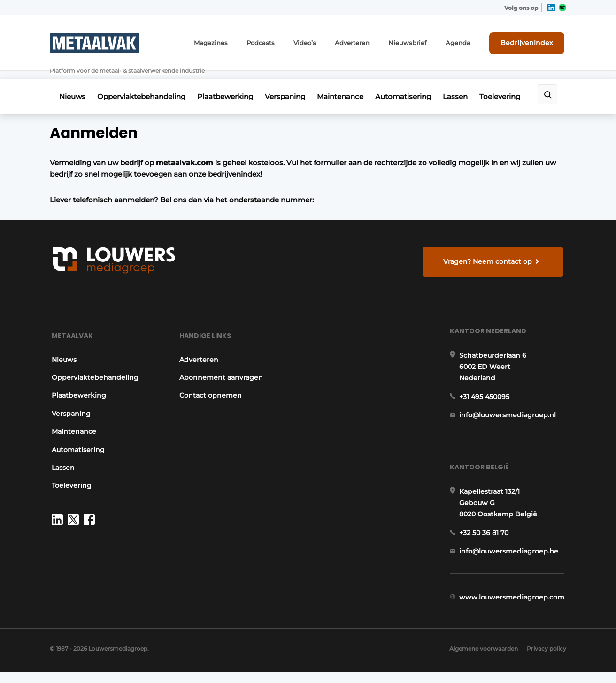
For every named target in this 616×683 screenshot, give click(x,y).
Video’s (323, 41)
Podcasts (281, 41)
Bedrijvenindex (531, 41)
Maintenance (353, 83)
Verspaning (295, 83)
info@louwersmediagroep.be (511, 553)
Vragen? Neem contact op (489, 248)
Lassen (475, 83)
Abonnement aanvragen (221, 370)
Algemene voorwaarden (481, 660)
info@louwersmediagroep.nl (509, 412)
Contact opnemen (210, 388)
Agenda (466, 41)
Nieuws (72, 83)
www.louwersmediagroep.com (514, 601)
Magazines (234, 41)
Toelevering (523, 83)
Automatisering (420, 83)
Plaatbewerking (232, 83)
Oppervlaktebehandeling (145, 83)
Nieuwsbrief (420, 41)
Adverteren (368, 41)
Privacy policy (547, 660)
